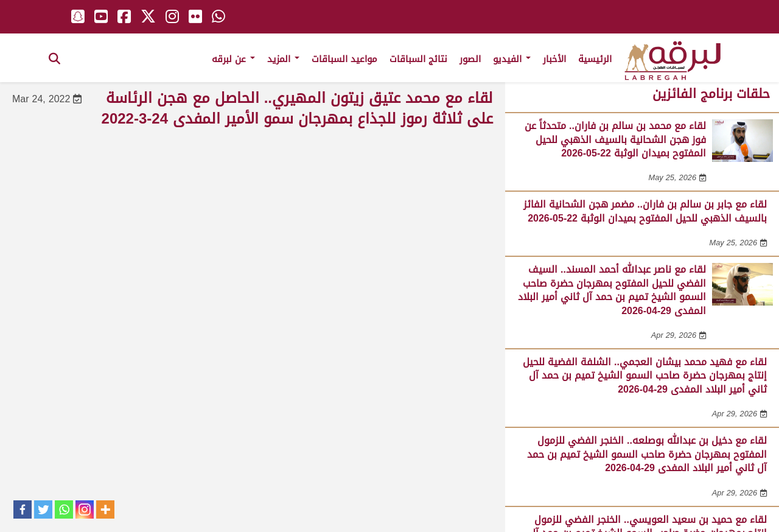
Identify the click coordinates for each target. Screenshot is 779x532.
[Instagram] (85, 509)
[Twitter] (43, 509)
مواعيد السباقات (344, 59)
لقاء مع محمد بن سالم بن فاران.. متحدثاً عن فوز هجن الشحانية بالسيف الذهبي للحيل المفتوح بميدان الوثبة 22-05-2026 (615, 139)
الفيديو (512, 59)
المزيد (283, 59)
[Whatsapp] (64, 509)
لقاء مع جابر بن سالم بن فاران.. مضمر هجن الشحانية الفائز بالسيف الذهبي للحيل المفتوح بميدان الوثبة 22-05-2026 (645, 211)
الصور (470, 59)
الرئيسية (595, 59)
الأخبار (554, 59)
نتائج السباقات (418, 59)
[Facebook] (23, 509)
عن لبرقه (233, 59)
